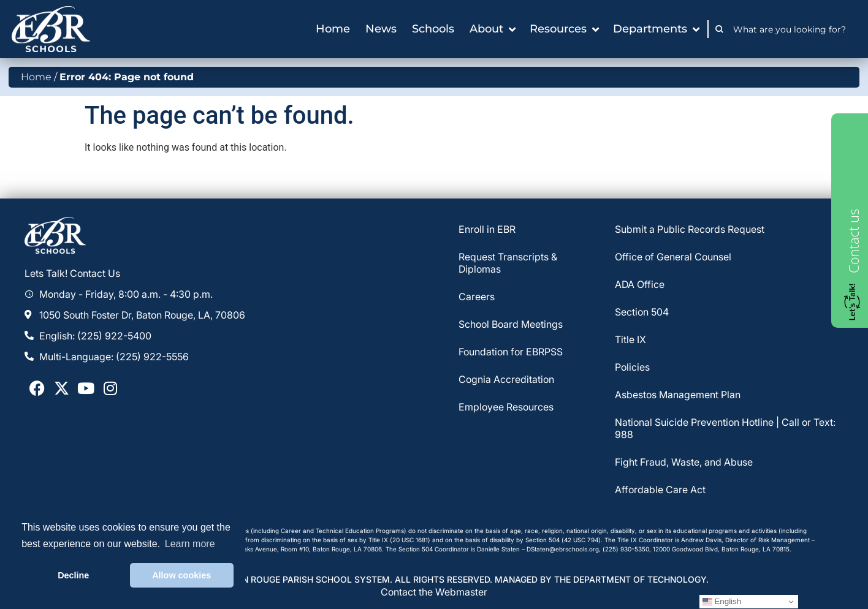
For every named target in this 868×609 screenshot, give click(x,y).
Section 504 (642, 312)
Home (36, 77)
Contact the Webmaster (434, 592)
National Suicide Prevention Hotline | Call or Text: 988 (725, 428)
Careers (477, 297)
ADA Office (640, 284)
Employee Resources (506, 407)
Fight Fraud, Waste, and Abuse (684, 462)
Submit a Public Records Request (690, 229)
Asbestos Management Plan (678, 395)
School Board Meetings (511, 324)
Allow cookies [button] (181, 575)
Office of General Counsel (673, 257)
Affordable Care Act (660, 490)
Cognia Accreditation (506, 379)
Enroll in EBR (487, 229)
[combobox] (793, 29)
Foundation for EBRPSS (511, 352)
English (722, 602)
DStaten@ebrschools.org (563, 549)
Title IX (630, 339)
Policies (632, 367)
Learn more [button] (190, 544)
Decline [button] (73, 575)
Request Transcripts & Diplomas (508, 263)
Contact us (853, 241)
